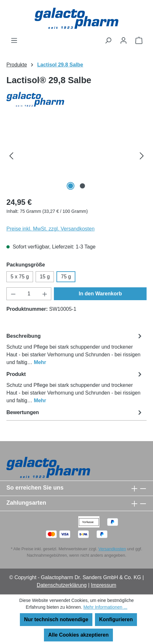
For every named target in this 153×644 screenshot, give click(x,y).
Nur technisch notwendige (56, 619)
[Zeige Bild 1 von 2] (71, 186)
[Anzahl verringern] (13, 294)
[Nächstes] (142, 156)
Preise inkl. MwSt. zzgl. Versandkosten (51, 229)
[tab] (75, 349)
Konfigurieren (116, 619)
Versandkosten (112, 549)
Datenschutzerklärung (62, 585)
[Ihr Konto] (123, 40)
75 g (66, 277)
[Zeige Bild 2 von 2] (82, 186)
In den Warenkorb (100, 294)
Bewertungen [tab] (75, 412)
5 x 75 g (20, 277)
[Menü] (14, 40)
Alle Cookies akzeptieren (78, 635)
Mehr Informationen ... (105, 607)
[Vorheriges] (11, 156)
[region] (76, 156)
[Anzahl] (29, 294)
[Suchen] (108, 40)
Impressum (103, 585)
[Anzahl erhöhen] (45, 294)
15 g (45, 277)
